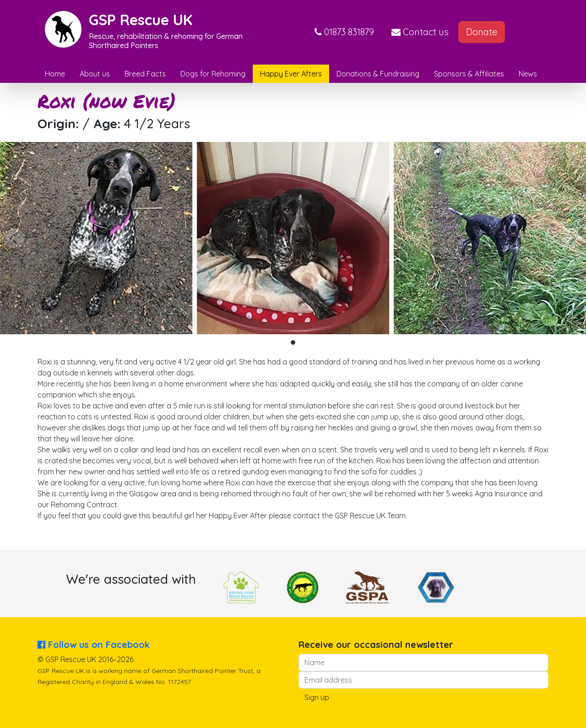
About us (95, 74)
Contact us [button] (420, 32)
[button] (344, 32)
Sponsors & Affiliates (469, 74)
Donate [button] (482, 32)
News (528, 74)
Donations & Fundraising (378, 74)
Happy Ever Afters (291, 74)
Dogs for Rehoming (213, 74)
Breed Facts (145, 74)
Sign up (317, 697)
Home (55, 74)
